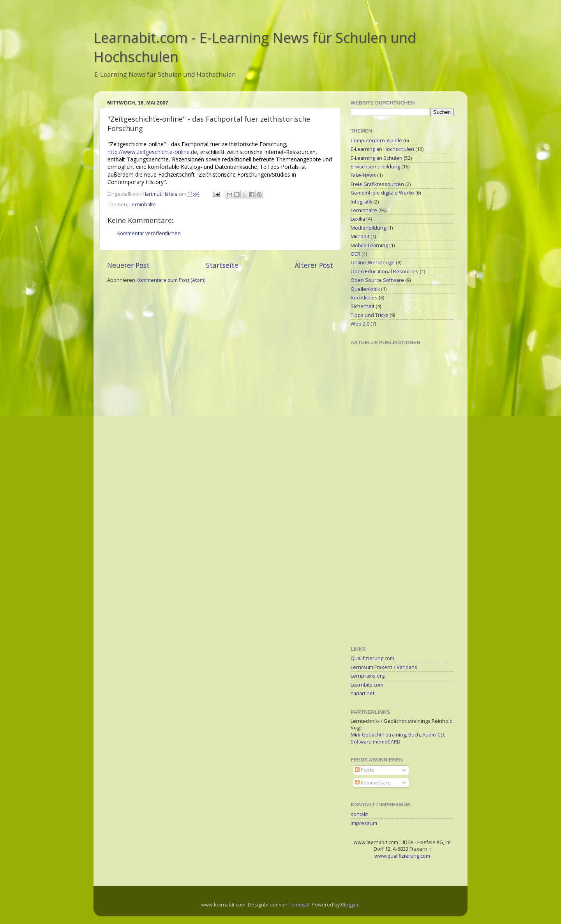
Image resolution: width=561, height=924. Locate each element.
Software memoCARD (376, 742)
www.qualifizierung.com (402, 856)
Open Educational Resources (385, 272)
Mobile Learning (369, 245)
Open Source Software (377, 280)
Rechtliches (364, 298)
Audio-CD (433, 735)
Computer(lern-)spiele (376, 141)
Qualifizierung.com (372, 658)
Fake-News (363, 175)
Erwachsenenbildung (375, 167)
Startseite (222, 265)
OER (355, 254)
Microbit (360, 236)
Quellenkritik (365, 289)
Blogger (350, 905)
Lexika (358, 219)
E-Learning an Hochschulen (382, 149)
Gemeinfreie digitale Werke (382, 193)
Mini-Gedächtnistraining (378, 735)
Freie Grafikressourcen (377, 184)
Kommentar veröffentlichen (149, 233)
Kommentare (373, 783)
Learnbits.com (367, 685)
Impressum (364, 823)
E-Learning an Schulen (377, 158)
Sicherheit (363, 306)
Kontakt (359, 814)
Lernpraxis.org (368, 676)
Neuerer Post (128, 265)
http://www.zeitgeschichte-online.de (152, 152)
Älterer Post (314, 265)
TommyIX (299, 905)
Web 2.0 (360, 324)
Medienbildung (368, 228)
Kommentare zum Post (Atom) (171, 280)
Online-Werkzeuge (373, 263)
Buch (414, 735)
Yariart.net (363, 693)
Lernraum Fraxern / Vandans (384, 667)
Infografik (361, 202)
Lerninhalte (143, 204)
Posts (364, 770)
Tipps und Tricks (370, 315)
